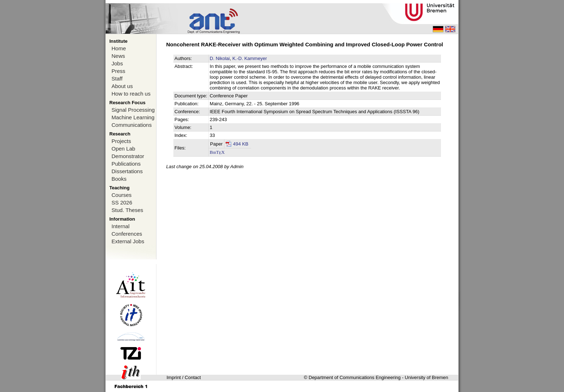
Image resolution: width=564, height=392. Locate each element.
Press (118, 71)
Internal (120, 226)
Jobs (117, 63)
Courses (122, 195)
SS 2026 (122, 202)
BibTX (217, 152)
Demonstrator (128, 156)
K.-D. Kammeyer (250, 58)
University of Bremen (426, 377)
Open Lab (123, 149)
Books (119, 179)
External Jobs (128, 241)
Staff (117, 79)
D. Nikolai (220, 58)
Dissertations (127, 171)
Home (119, 48)
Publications (126, 164)
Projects (121, 141)
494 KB (241, 144)
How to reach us (131, 94)
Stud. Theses (127, 210)
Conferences (127, 234)
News (118, 56)
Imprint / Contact (184, 377)
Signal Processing (133, 110)
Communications (132, 125)
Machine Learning (133, 117)
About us (122, 86)
